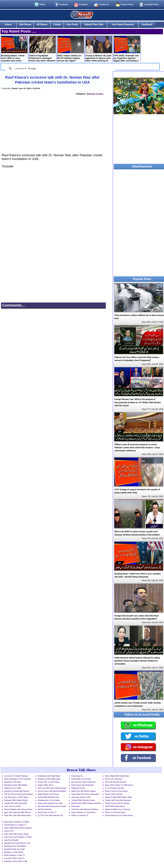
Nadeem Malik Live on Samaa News (118, 810)
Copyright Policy (151, 4)
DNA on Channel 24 (80, 815)
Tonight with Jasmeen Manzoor (118, 800)
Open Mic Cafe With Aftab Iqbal (17, 815)
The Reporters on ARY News (16, 797)
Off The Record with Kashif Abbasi (19, 794)
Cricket (57, 24)
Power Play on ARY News (49, 782)
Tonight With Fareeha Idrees (83, 800)
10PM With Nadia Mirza (115, 806)
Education (76, 806)
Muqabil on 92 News (13, 782)
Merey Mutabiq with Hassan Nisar (18, 809)
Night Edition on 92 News (48, 794)
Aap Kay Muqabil (11, 840)
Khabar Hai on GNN (13, 788)
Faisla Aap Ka (77, 776)
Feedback (147, 24)
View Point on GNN (12, 806)
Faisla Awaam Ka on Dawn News (119, 815)
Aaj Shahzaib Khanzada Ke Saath (52, 806)
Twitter (42, 4)
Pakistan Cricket (95, 94)
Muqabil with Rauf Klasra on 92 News (17, 843)
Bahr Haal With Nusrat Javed (16, 834)
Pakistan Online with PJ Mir (16, 861)
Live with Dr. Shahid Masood (16, 776)
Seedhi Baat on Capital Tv (15, 825)
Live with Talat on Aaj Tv (14, 858)
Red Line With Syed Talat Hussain (52, 788)
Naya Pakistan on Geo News (83, 812)
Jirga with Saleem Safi (81, 797)
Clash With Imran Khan (81, 779)
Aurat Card (9, 831)
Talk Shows (25, 24)
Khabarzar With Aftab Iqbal (49, 779)
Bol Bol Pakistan (45, 809)
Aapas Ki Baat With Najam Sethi (118, 797)
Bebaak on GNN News (14, 852)
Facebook (63, 4)
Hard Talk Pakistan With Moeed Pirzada (17, 813)
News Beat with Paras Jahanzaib (85, 794)
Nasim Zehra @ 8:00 (114, 794)
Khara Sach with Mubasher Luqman (83, 785)
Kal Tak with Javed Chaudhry (84, 782)
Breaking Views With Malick (16, 785)
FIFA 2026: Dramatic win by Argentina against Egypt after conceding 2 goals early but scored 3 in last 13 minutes (127, 49)
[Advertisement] (53, 127)
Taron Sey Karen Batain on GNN (18, 837)
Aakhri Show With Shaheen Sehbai (86, 803)
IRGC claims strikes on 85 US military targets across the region (71, 49)
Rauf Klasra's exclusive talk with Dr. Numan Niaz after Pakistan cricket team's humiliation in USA (52, 80)
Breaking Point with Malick (15, 846)
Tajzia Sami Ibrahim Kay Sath (50, 803)
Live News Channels (123, 24)
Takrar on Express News (115, 812)
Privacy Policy (127, 4)
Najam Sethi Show (46, 785)
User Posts (72, 24)
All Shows (42, 24)
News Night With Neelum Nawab (18, 828)
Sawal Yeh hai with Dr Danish (117, 803)
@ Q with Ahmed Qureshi (116, 782)
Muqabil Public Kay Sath (14, 849)
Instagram (83, 4)
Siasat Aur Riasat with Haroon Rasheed (17, 791)
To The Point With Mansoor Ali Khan (50, 816)
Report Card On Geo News (116, 791)
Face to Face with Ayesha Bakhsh (52, 791)
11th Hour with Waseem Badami (85, 809)
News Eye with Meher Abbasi (84, 791)
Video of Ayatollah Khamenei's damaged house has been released (42, 49)
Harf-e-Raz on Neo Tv (47, 812)
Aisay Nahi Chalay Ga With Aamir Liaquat (119, 785)
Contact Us (104, 4)
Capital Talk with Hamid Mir (16, 803)
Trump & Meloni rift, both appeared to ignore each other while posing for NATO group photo (99, 49)
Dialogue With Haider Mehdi (16, 800)
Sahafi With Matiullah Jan (48, 797)
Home (8, 24)
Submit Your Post (94, 24)
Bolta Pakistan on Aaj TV (15, 855)
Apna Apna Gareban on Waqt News (17, 822)
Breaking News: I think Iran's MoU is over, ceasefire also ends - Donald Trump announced (14, 49)
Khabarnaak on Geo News (49, 800)
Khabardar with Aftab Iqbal (49, 776)
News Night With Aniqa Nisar (117, 776)
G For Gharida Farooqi (114, 788)
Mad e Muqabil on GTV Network (18, 779)
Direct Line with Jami (114, 779)
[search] (60, 68)
